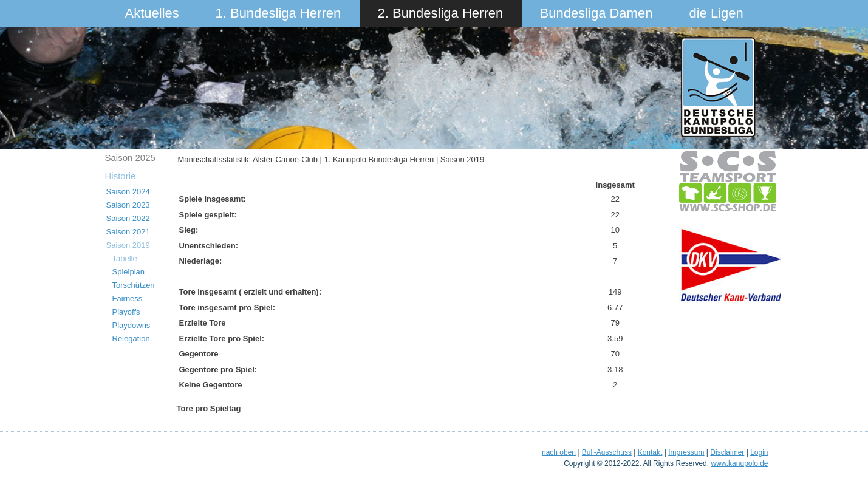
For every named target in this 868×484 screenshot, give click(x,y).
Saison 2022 (128, 218)
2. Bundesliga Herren (441, 13)
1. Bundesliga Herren (279, 13)
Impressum (686, 452)
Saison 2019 (128, 245)
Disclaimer (727, 452)
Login (759, 452)
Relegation (131, 339)
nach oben (559, 452)
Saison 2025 (130, 158)
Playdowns (132, 325)
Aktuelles (152, 13)
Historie (121, 176)
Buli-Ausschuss (607, 452)
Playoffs (126, 312)
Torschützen (134, 285)
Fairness (128, 298)
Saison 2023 (128, 205)
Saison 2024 (128, 192)
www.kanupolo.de (739, 463)
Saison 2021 (128, 232)
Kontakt (650, 452)
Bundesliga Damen (596, 13)
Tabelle (125, 258)
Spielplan (129, 272)
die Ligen (716, 13)
